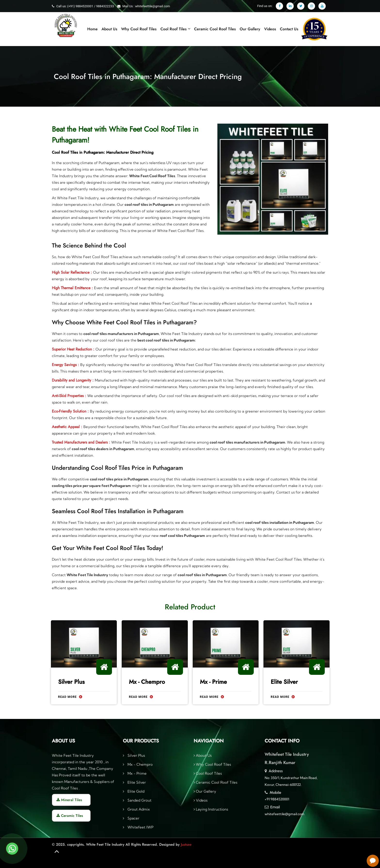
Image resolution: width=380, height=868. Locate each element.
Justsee (186, 844)
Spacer (133, 818)
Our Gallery (250, 29)
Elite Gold (135, 791)
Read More (70, 697)
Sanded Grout (139, 800)
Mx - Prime (213, 682)
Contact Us (289, 29)
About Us (109, 29)
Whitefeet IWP (140, 827)
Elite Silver (284, 682)
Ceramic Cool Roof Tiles (215, 29)
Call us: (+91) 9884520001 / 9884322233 (85, 6)
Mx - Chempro (147, 682)
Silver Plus (71, 682)
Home (92, 29)
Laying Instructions (211, 809)
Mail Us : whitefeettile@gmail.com (146, 6)
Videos (270, 29)
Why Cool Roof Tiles (139, 29)
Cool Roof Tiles (175, 29)
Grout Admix (138, 809)
